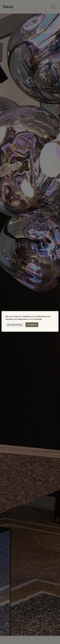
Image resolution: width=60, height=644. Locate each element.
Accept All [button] (32, 325)
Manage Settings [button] (15, 325)
